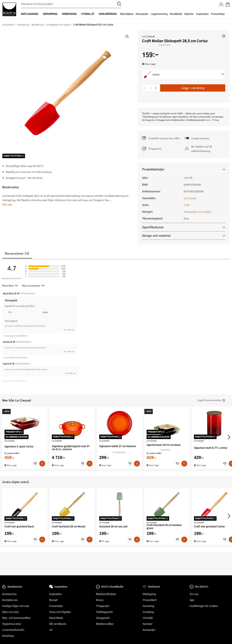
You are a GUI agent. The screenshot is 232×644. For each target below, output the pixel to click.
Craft (187, 205)
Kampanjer (142, 14)
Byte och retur (11, 612)
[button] (224, 36)
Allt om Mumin (58, 624)
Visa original (11, 321)
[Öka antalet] (156, 88)
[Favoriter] (35, 464)
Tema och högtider (60, 612)
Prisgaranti (155, 149)
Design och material (156, 235)
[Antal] (151, 88)
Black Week (56, 618)
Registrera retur (12, 624)
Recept (53, 600)
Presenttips (218, 14)
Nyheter (189, 14)
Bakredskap (38, 25)
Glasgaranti (103, 618)
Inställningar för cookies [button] (204, 606)
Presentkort (150, 600)
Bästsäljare (127, 14)
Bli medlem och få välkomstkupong (202, 149)
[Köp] (42, 464)
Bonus (100, 600)
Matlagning (23, 25)
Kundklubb (176, 14)
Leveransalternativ (13, 630)
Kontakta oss (10, 600)
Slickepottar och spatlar (58, 25)
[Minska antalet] (145, 88)
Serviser (148, 624)
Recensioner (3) (17, 253)
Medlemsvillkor (105, 624)
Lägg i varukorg (193, 88)
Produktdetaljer (153, 169)
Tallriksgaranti (104, 612)
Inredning (148, 612)
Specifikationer (153, 227)
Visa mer (7, 204)
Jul (51, 630)
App (192, 600)
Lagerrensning (159, 14)
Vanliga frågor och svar (16, 606)
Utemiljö (148, 618)
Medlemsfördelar (106, 594)
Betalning (8, 636)
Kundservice (9, 594)
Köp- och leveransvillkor (16, 618)
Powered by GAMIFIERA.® (14, 381)
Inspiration (202, 14)
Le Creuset (149, 36)
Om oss (194, 594)
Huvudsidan (8, 25)
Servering (148, 606)
